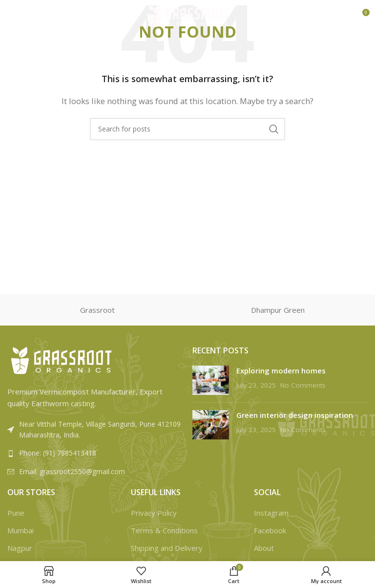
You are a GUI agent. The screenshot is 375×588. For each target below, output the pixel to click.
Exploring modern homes (281, 370)
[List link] (95, 453)
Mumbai (21, 530)
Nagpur (20, 548)
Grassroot (97, 310)
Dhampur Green (278, 310)
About (264, 548)
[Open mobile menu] (24, 16)
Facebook (270, 530)
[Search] (187, 129)
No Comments (303, 385)
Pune (16, 513)
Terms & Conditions (164, 530)
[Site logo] (188, 15)
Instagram (271, 513)
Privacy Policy (154, 513)
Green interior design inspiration (295, 415)
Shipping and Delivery (167, 548)
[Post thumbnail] (211, 380)
